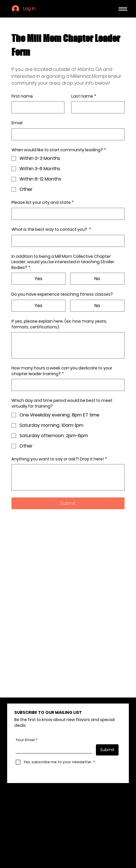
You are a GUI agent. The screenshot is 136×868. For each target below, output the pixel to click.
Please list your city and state (43, 203)
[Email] (66, 134)
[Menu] (123, 9)
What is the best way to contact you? (51, 230)
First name (22, 96)
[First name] (36, 107)
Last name (84, 96)
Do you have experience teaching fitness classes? (62, 294)
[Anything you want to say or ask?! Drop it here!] (68, 477)
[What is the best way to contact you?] (66, 241)
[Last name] (96, 107)
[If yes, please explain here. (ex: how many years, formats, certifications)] (68, 345)
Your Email (27, 740)
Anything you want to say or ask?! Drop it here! (59, 459)
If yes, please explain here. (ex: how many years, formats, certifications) (59, 324)
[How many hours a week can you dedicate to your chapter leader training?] (66, 385)
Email (17, 123)
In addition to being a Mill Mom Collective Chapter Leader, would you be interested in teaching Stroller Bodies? (63, 262)
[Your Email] (52, 749)
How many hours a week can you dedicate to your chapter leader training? (62, 371)
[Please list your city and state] (66, 214)
